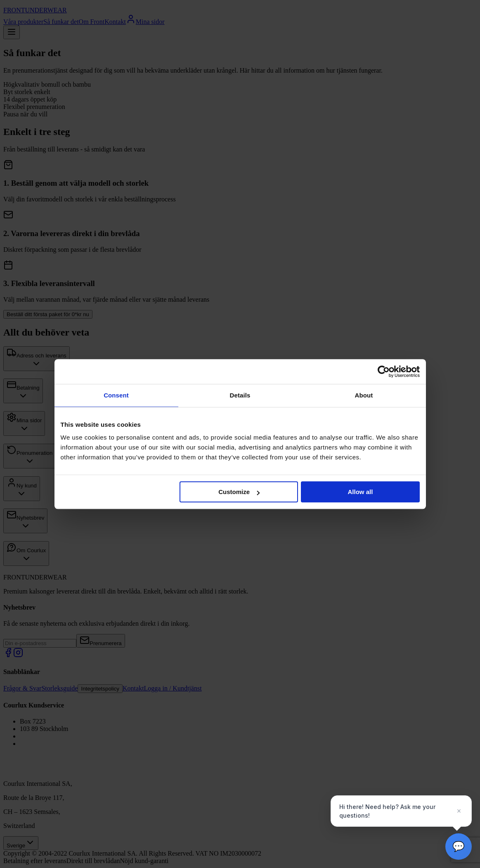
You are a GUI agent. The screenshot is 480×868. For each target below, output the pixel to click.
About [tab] (364, 395)
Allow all (361, 492)
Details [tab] (240, 395)
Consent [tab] (116, 395)
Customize (239, 492)
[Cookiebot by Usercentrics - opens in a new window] (384, 371)
